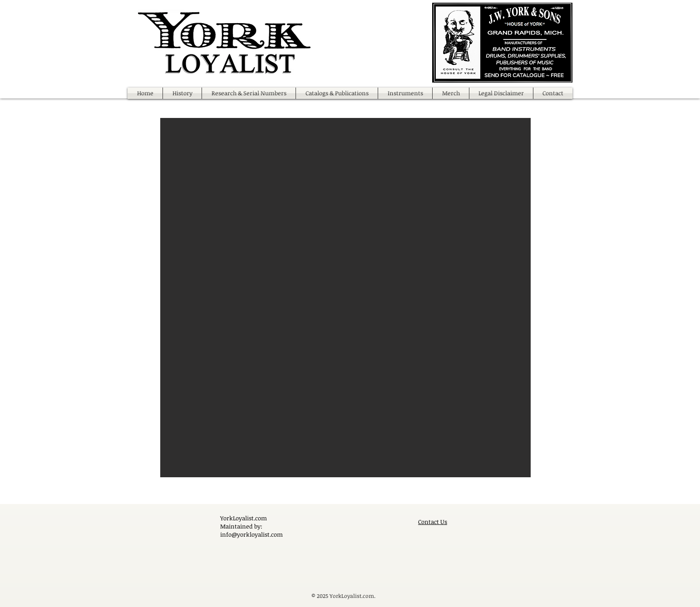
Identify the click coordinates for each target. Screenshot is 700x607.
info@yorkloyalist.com (251, 534)
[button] (345, 298)
